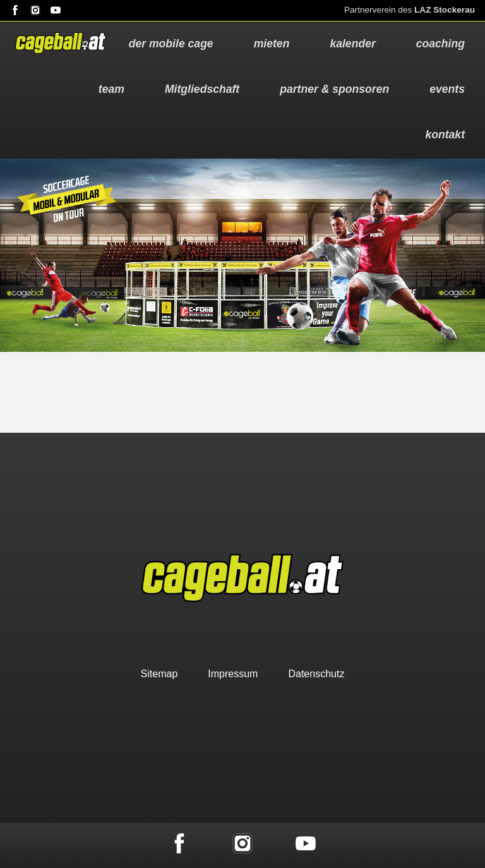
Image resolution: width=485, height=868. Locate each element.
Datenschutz (316, 674)
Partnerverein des (410, 10)
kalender (352, 44)
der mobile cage (171, 44)
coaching (440, 44)
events (447, 89)
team (111, 89)
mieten (272, 44)
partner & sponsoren (334, 89)
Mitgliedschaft (202, 89)
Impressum (233, 674)
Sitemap (159, 674)
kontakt (445, 135)
